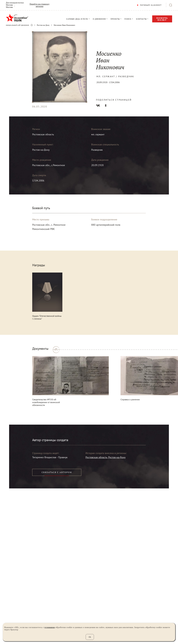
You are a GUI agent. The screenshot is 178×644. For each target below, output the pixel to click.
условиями (50, 627)
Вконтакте (98, 105)
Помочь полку (162, 19)
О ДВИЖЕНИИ (99, 19)
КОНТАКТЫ (141, 19)
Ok (90, 637)
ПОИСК (128, 19)
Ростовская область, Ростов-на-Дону (105, 457)
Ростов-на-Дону (43, 25)
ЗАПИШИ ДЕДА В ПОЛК (77, 19)
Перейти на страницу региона (40, 5)
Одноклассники (106, 105)
